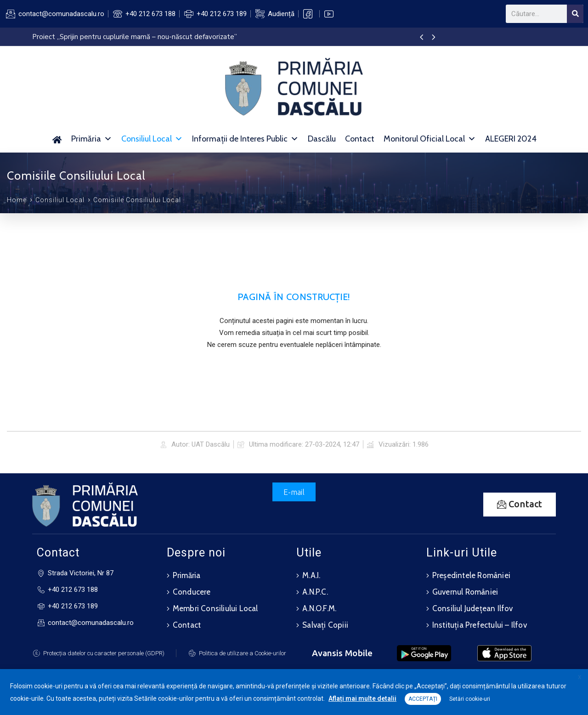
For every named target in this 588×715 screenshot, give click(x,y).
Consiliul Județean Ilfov (473, 608)
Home (17, 200)
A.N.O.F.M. (319, 608)
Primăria (92, 139)
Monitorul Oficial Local (430, 139)
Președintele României (471, 575)
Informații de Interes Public (245, 139)
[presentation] (421, 38)
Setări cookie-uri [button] (470, 699)
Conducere (192, 592)
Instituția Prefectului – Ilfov (480, 625)
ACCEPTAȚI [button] (423, 699)
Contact (360, 139)
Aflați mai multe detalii (362, 698)
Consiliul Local (152, 139)
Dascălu (322, 139)
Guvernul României (465, 592)
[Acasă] (57, 139)
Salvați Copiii (325, 625)
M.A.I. (311, 575)
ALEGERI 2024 (511, 139)
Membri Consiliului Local (215, 608)
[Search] (575, 14)
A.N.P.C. (315, 592)
